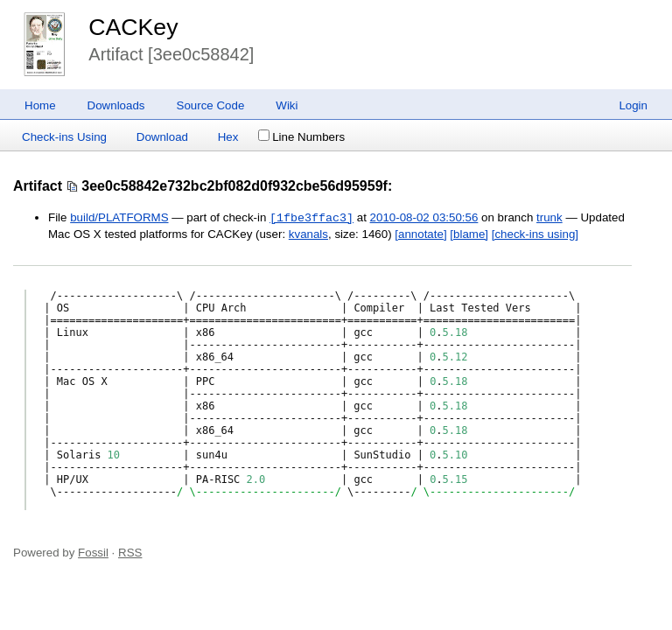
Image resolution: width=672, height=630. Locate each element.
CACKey (133, 27)
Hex (228, 137)
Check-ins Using (64, 137)
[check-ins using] (535, 234)
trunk (549, 218)
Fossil (93, 553)
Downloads (116, 105)
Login (633, 105)
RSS (130, 553)
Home (40, 105)
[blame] (469, 234)
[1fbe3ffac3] (311, 218)
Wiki (287, 105)
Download (162, 137)
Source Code (211, 105)
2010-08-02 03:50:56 (424, 218)
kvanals (308, 234)
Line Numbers (301, 137)
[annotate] (420, 234)
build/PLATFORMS (119, 218)
